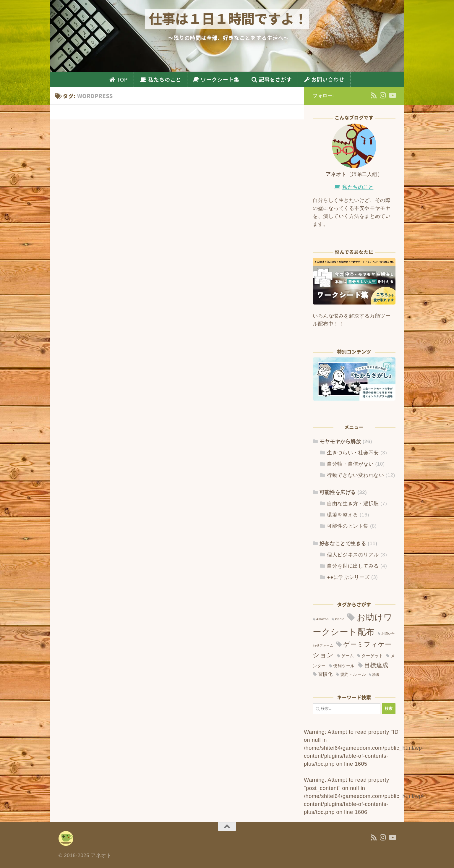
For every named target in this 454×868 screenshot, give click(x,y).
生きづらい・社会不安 (353, 453)
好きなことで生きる (343, 544)
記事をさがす (275, 79)
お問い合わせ (328, 79)
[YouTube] (392, 95)
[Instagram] (383, 95)
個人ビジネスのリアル (353, 555)
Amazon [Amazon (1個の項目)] (322, 619)
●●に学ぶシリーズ (348, 577)
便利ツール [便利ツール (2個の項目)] (344, 666)
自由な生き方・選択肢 (353, 504)
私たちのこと (165, 79)
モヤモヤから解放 (340, 442)
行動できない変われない (355, 475)
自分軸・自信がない (350, 464)
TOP (122, 79)
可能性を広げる (338, 492)
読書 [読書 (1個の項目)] (376, 675)
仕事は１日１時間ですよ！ (228, 18)
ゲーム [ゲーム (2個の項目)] (348, 656)
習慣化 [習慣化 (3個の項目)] (325, 674)
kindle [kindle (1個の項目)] (340, 619)
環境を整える (342, 515)
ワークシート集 (220, 79)
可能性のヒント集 (348, 526)
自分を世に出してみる (353, 566)
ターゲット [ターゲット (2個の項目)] (372, 656)
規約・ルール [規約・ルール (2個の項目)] (353, 675)
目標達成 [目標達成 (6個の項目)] (376, 665)
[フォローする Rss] (374, 95)
